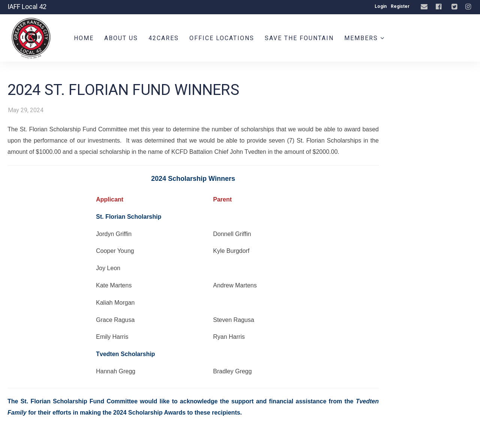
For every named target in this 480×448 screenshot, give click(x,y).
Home (84, 38)
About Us (121, 38)
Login (381, 6)
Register (400, 6)
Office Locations (222, 38)
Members (364, 38)
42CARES (164, 38)
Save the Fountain (299, 38)
